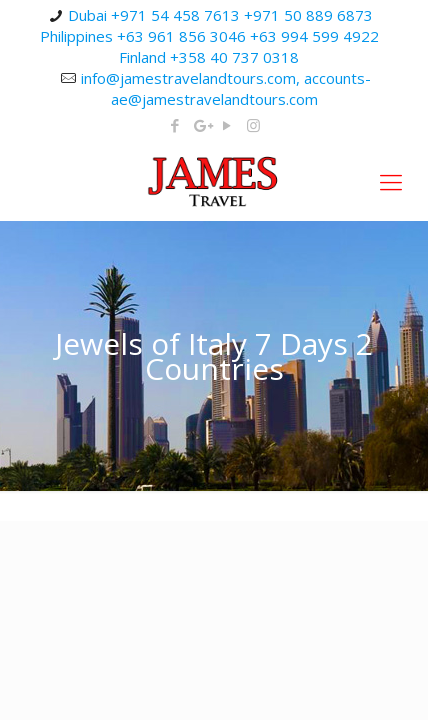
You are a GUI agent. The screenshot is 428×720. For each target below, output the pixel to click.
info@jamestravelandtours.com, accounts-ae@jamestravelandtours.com (226, 88)
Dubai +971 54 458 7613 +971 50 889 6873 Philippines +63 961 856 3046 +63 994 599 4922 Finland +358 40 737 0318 (209, 36)
